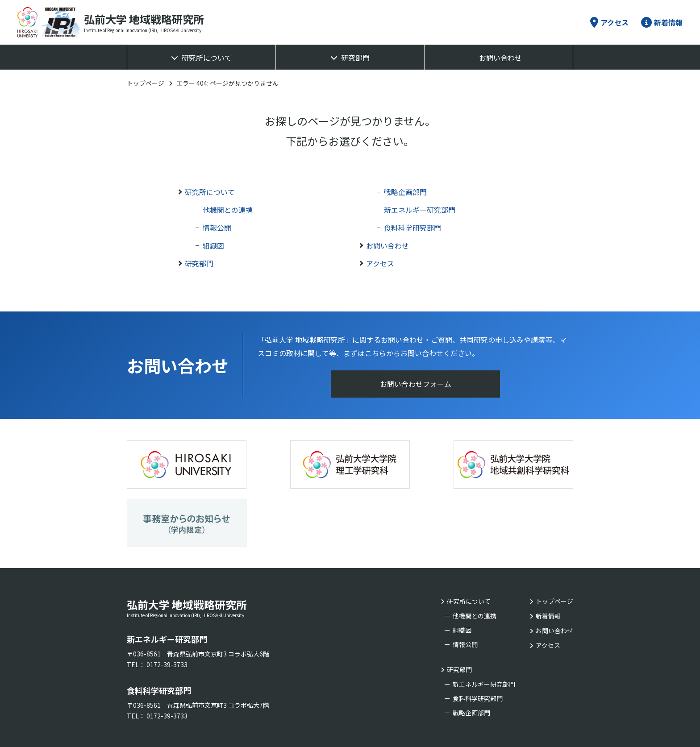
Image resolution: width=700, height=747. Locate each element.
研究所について (207, 58)
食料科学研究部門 (412, 228)
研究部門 (355, 58)
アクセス (609, 22)
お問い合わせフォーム (416, 384)
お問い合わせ (500, 58)
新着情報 (662, 22)
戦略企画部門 (405, 192)
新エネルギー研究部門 (420, 210)
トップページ (146, 83)
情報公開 (217, 228)
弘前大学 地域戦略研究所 (216, 544)
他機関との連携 (228, 210)
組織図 (213, 245)
